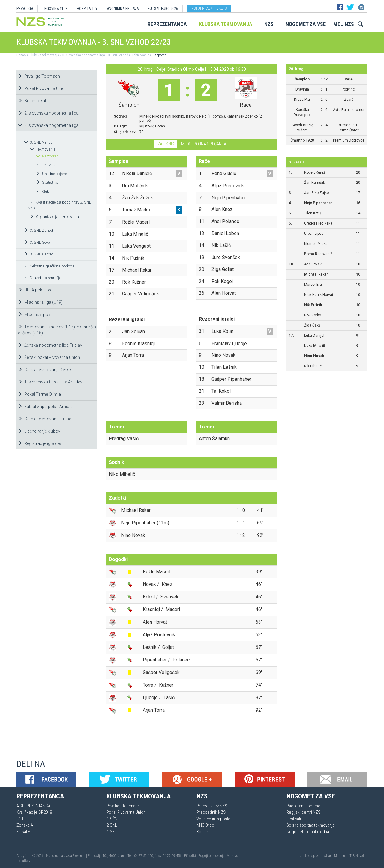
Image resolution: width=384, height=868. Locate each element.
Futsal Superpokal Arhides (46, 407)
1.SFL (112, 832)
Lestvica (46, 165)
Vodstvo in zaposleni (215, 819)
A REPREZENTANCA (33, 806)
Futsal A (23, 832)
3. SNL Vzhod (118, 55)
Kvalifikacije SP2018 (34, 812)
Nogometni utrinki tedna (308, 832)
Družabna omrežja (43, 278)
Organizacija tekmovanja (54, 217)
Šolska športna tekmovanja (310, 825)
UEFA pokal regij (36, 290)
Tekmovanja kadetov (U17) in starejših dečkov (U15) (57, 330)
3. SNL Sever (38, 242)
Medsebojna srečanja (204, 144)
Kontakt (203, 832)
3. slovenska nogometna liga (83, 55)
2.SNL (112, 825)
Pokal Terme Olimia (39, 394)
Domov (21, 55)
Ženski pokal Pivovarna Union (49, 357)
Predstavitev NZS (212, 806)
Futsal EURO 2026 (163, 9)
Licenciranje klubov (39, 431)
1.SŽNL (113, 819)
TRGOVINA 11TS (55, 9)
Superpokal (32, 101)
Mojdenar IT (343, 856)
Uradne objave (51, 174)
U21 (20, 819)
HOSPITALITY (87, 9)
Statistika (47, 182)
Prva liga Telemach (39, 76)
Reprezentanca (167, 24)
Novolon (361, 856)
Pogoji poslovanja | (213, 856)
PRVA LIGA (25, 9)
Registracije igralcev (40, 443)
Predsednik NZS (211, 812)
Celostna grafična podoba (50, 266)
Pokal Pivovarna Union (43, 88)
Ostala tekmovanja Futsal (45, 419)
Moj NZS (344, 24)
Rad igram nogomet (304, 806)
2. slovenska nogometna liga (48, 113)
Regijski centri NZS (304, 812)
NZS (269, 24)
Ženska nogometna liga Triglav (50, 345)
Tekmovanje (140, 55)
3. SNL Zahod (39, 230)
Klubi (44, 191)
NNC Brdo (205, 825)
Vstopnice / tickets (209, 8)
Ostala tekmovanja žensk (45, 370)
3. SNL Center (39, 254)
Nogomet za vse (306, 24)
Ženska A (25, 825)
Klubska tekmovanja (226, 24)
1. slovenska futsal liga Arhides (50, 382)
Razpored (159, 55)
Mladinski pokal (36, 315)
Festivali (294, 819)
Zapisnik (166, 144)
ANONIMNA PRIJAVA (123, 9)
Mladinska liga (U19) (40, 302)
